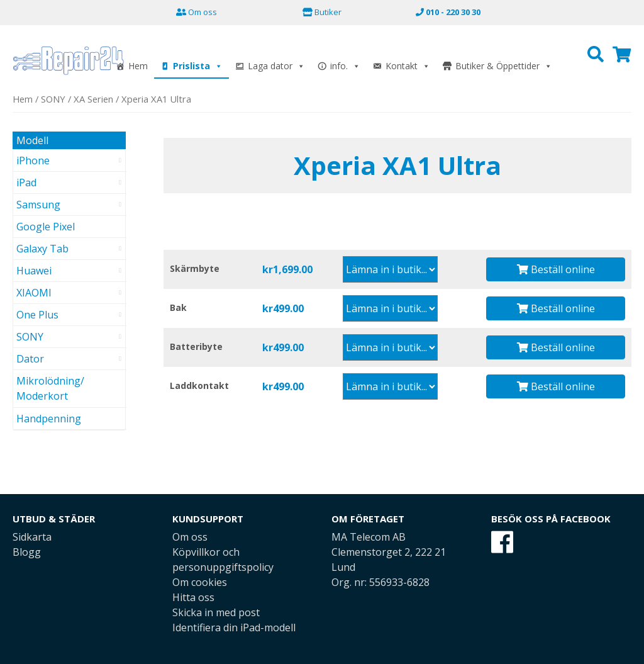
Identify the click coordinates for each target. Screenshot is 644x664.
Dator (30, 359)
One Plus (37, 315)
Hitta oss (193, 597)
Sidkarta (32, 537)
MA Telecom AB (369, 537)
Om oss (197, 12)
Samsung (38, 205)
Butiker (322, 12)
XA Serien (93, 99)
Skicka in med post (216, 612)
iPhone (33, 160)
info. (345, 66)
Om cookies (200, 582)
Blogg (27, 552)
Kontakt (408, 66)
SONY (53, 99)
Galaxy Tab (42, 249)
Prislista (198, 66)
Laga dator (276, 66)
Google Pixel (46, 227)
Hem (138, 66)
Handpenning (49, 419)
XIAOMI (34, 293)
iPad (26, 183)
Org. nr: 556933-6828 (380, 582)
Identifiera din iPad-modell (234, 627)
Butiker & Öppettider (504, 66)
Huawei (34, 271)
